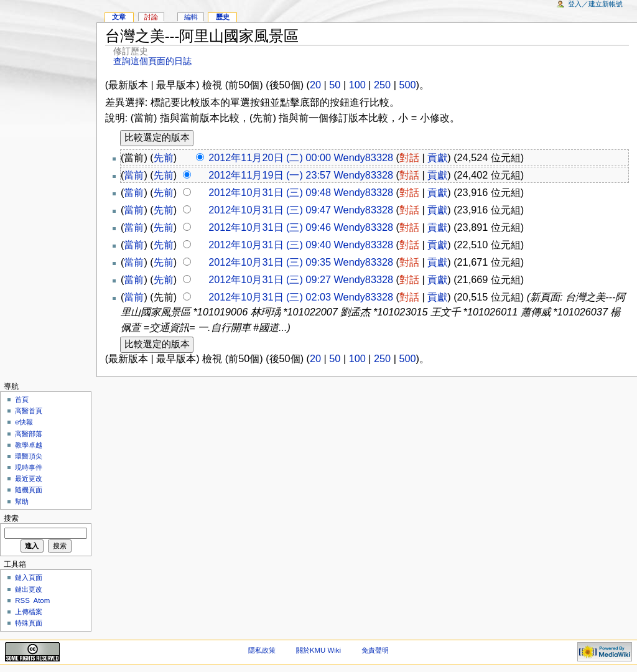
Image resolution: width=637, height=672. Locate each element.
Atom (42, 600)
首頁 (22, 399)
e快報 (24, 422)
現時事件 (29, 467)
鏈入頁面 (29, 577)
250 (382, 85)
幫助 (22, 502)
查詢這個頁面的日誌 (152, 61)
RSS (22, 600)
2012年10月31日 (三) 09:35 (270, 262)
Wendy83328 (364, 157)
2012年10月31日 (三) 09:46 (270, 227)
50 (335, 85)
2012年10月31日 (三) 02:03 (270, 297)
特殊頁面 (29, 623)
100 (357, 85)
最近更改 (29, 478)
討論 (151, 17)
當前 (134, 175)
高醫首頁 (29, 411)
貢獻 (437, 157)
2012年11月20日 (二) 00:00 (270, 157)
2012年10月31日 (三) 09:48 (270, 192)
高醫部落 (29, 434)
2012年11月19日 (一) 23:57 (270, 175)
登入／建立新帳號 (595, 4)
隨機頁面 (29, 490)
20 (315, 85)
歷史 (223, 17)
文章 (119, 17)
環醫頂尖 (29, 456)
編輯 (191, 17)
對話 (409, 157)
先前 (164, 157)
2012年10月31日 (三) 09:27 (270, 279)
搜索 (11, 518)
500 (407, 85)
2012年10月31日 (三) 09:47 (270, 210)
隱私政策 (262, 650)
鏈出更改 (29, 589)
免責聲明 (375, 650)
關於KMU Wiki (318, 650)
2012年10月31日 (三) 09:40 (270, 245)
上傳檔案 (29, 612)
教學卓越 (29, 445)
